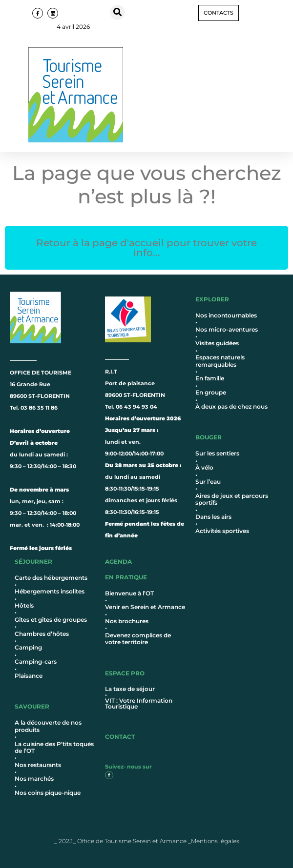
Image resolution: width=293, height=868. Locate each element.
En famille (210, 378)
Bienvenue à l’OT (129, 593)
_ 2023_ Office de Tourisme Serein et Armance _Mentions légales (147, 841)
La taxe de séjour (130, 689)
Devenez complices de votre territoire (138, 639)
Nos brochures (127, 621)
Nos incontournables (226, 315)
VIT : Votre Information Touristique (139, 703)
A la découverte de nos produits (48, 726)
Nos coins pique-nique (48, 793)
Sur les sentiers (217, 453)
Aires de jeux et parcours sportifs (232, 499)
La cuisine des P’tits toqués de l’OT (54, 747)
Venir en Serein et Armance (145, 607)
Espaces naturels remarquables (220, 361)
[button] (117, 12)
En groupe (211, 392)
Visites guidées (217, 343)
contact (120, 737)
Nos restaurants (38, 765)
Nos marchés (34, 779)
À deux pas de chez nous (231, 406)
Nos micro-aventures (227, 329)
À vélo (204, 467)
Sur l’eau (208, 482)
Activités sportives (222, 531)
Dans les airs (213, 517)
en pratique (126, 577)
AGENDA (118, 562)
